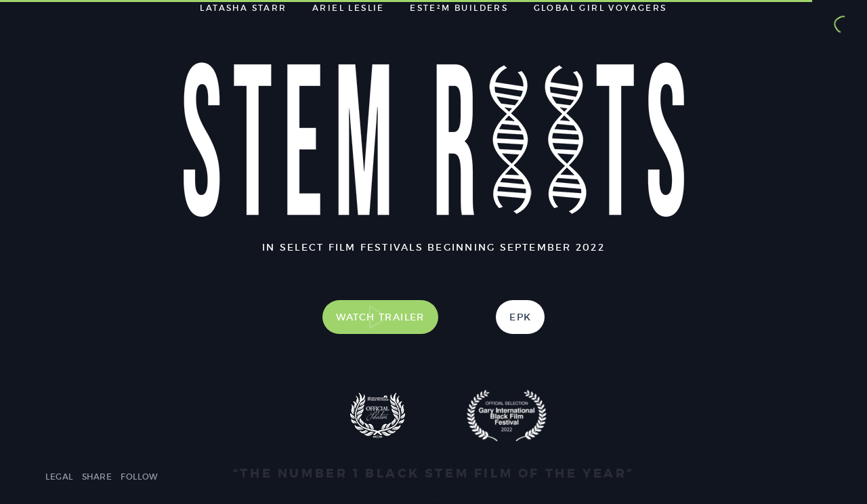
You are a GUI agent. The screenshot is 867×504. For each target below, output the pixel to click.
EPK (520, 317)
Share (97, 477)
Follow (139, 477)
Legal (59, 477)
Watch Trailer (380, 317)
